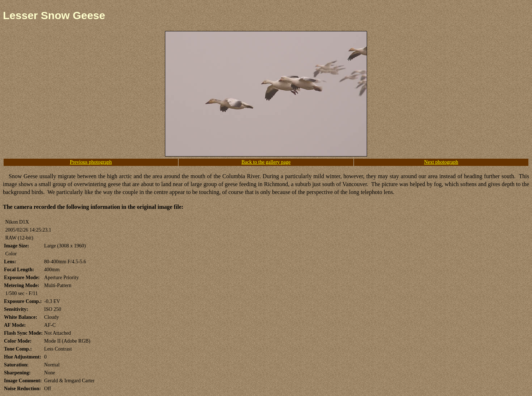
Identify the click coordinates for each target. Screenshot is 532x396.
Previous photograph (91, 162)
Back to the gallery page (266, 162)
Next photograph (441, 162)
